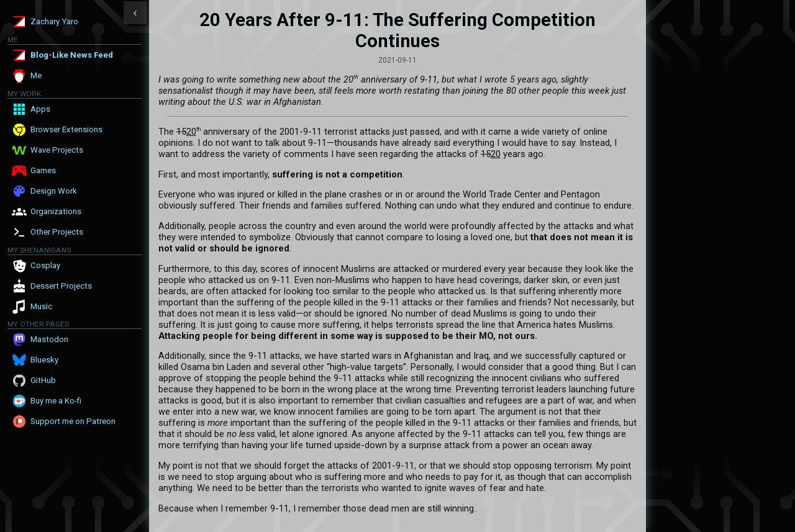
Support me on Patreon (73, 421)
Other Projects (57, 232)
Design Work (54, 191)
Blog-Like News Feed (72, 55)
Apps (40, 109)
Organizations (56, 211)
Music (41, 306)
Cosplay (45, 265)
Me (36, 75)
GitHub (43, 380)
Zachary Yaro (54, 21)
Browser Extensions (66, 129)
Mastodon (49, 339)
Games (43, 170)
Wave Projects (57, 150)
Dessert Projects (61, 286)
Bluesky (44, 360)
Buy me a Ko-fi (56, 401)
